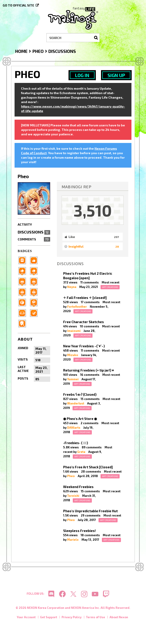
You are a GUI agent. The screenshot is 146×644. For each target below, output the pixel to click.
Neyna (72, 287)
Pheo (71, 476)
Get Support (49, 617)
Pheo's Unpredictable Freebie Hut (90, 511)
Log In (82, 75)
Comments (34, 239)
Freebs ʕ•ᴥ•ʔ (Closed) (80, 394)
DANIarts (74, 428)
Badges (25, 251)
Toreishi (73, 496)
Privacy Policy (72, 617)
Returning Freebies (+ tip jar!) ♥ (89, 370)
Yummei (73, 379)
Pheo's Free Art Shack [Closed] (88, 467)
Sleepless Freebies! (79, 531)
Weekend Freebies (78, 487)
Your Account (26, 617)
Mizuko (73, 355)
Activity (25, 224)
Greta (81, 452)
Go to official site (18, 5)
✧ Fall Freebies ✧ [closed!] (85, 298)
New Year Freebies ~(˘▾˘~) (84, 346)
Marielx (73, 540)
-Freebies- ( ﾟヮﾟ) (76, 443)
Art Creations (110, 287)
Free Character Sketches (84, 322)
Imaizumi (74, 331)
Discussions (34, 232)
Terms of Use (96, 617)
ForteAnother (77, 307)
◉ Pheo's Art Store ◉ (80, 419)
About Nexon (119, 617)
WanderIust (76, 403)
